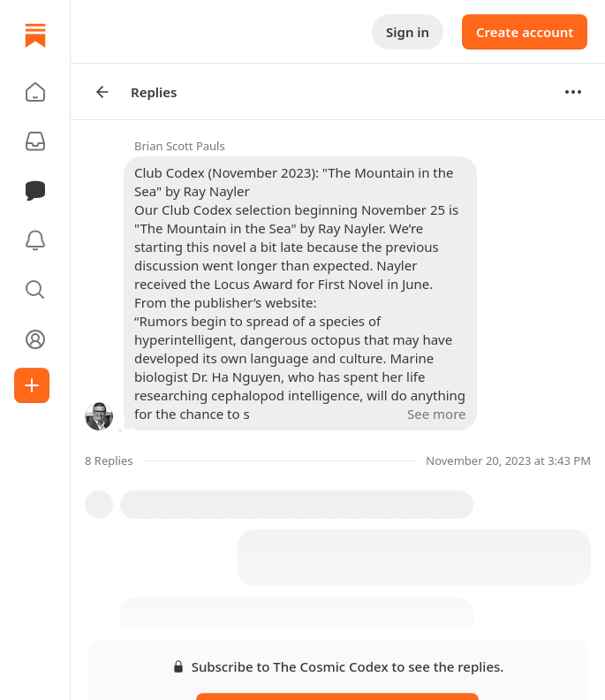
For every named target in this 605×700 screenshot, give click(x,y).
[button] (35, 92)
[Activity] (35, 240)
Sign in (408, 32)
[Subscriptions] (35, 141)
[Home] (35, 35)
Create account (525, 32)
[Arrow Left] (102, 92)
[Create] (32, 385)
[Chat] (35, 191)
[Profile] (35, 339)
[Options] (573, 92)
